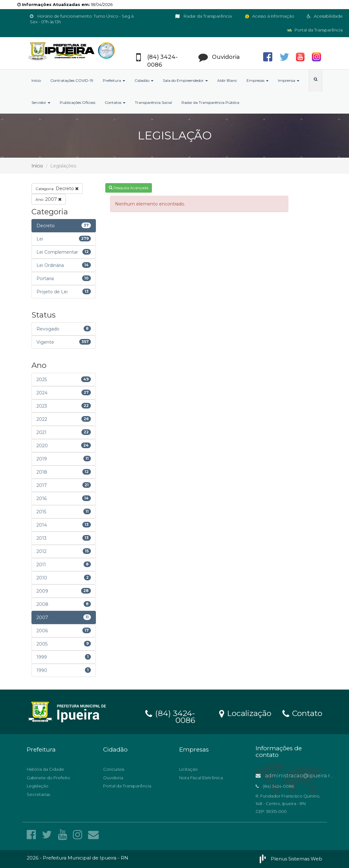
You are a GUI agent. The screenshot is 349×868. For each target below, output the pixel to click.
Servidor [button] (41, 102)
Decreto (57, 189)
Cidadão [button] (144, 80)
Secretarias (38, 794)
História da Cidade (45, 769)
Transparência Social (153, 102)
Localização (245, 713)
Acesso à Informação (269, 16)
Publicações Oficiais (78, 102)
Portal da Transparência (315, 30)
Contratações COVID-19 (72, 80)
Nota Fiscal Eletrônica (201, 778)
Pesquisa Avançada (129, 188)
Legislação (38, 786)
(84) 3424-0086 (170, 716)
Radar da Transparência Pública (210, 102)
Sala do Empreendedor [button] (185, 80)
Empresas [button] (258, 80)
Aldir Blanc (227, 80)
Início (36, 80)
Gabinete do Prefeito (48, 778)
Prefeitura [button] (114, 80)
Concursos (114, 769)
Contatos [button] (115, 102)
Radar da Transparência (204, 16)
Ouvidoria (113, 778)
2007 (49, 199)
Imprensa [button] (289, 80)
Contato (302, 713)
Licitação (188, 769)
